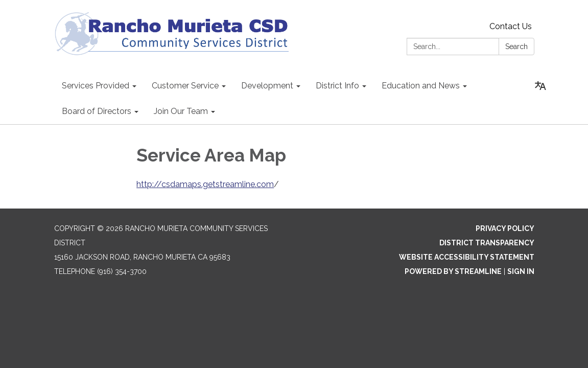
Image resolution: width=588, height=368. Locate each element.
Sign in (521, 271)
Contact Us (511, 26)
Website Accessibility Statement (467, 257)
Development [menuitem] (267, 86)
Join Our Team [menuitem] (181, 111)
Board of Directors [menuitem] (97, 111)
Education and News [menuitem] (421, 86)
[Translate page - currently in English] (540, 86)
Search (516, 47)
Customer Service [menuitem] (185, 86)
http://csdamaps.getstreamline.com (205, 184)
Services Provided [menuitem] (96, 86)
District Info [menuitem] (337, 86)
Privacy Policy (505, 228)
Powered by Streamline (453, 271)
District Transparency (487, 243)
